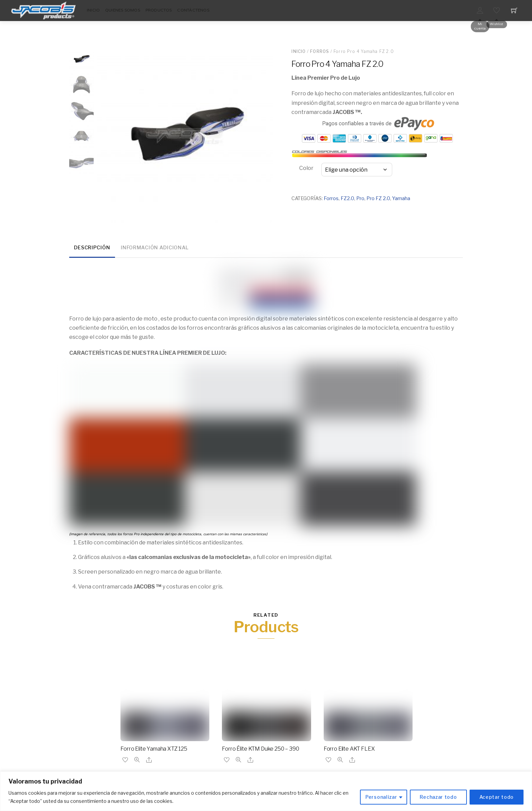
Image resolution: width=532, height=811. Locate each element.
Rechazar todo (438, 797)
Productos (159, 10)
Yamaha (401, 198)
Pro (360, 198)
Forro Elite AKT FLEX (349, 749)
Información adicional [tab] (155, 248)
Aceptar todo (497, 797)
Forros (320, 51)
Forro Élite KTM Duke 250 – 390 (260, 749)
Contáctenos (193, 10)
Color (306, 168)
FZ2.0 (347, 198)
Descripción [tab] (92, 248)
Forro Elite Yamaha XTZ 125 (154, 749)
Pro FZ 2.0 (378, 198)
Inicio (93, 10)
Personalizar (381, 797)
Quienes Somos (123, 10)
